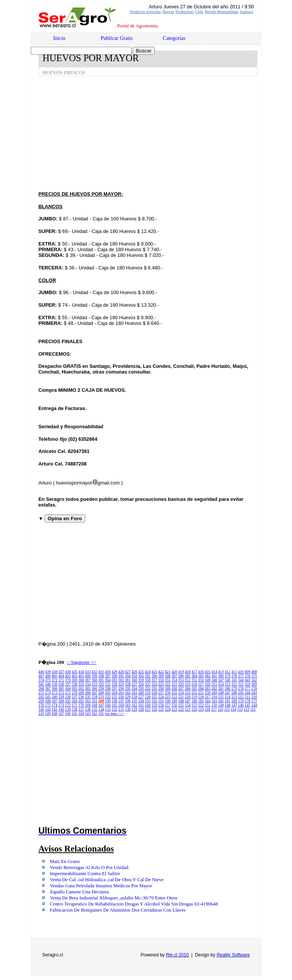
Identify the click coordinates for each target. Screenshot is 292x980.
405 (55, 676)
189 (174, 701)
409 (247, 672)
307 (48, 688)
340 (48, 684)
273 (55, 693)
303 (75, 688)
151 (208, 705)
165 (115, 705)
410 (241, 672)
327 (134, 684)
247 (228, 693)
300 (94, 688)
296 (121, 688)
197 (121, 701)
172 (68, 705)
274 (48, 693)
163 (128, 705)
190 (168, 701)
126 (155, 709)
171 (75, 705)
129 (134, 709)
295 (128, 688)
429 (115, 672)
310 (247, 684)
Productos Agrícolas (145, 12)
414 (214, 672)
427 (128, 672)
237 (75, 697)
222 (174, 697)
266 (101, 693)
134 (101, 709)
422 (161, 672)
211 (248, 697)
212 (241, 697)
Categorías (174, 38)
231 (115, 697)
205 (68, 701)
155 (181, 705)
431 (101, 672)
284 (201, 688)
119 (201, 709)
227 (141, 697)
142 (48, 709)
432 (94, 672)
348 (214, 680)
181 (228, 701)
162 (134, 705)
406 (48, 676)
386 (181, 676)
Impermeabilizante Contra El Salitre (85, 874)
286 (188, 688)
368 (81, 680)
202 (88, 701)
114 (234, 709)
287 (181, 688)
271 (68, 693)
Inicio (60, 38)
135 (94, 709)
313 (228, 684)
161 (141, 705)
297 (115, 688)
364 (108, 680)
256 (168, 693)
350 (201, 680)
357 (155, 680)
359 (141, 680)
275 (41, 693)
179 (241, 701)
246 (234, 693)
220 (188, 697)
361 (128, 680)
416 (201, 672)
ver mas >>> (115, 713)
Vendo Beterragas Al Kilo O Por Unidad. (90, 868)
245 (241, 693)
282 (214, 688)
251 (201, 693)
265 (108, 693)
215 (221, 697)
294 (134, 688)
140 (61, 709)
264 (115, 693)
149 (221, 705)
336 (75, 684)
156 (174, 705)
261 (134, 693)
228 (134, 697)
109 (48, 713)
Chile (199, 12)
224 (161, 697)
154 (188, 705)
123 (174, 709)
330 (115, 684)
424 (148, 672)
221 (181, 697)
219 (194, 697)
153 (194, 705)
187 (188, 701)
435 (75, 672)
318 (194, 684)
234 (94, 697)
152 (201, 705)
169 (88, 705)
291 (155, 688)
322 (168, 684)
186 (194, 701)
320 (181, 684)
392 (141, 676)
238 (68, 697)
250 (208, 693)
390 (155, 676)
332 (101, 684)
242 (41, 697)
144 (254, 705)
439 (48, 672)
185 (201, 701)
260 (141, 693)
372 (55, 680)
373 (48, 680)
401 (81, 676)
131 (121, 709)
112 (247, 709)
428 (121, 672)
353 (181, 680)
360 (134, 680)
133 (108, 709)
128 (141, 709)
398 (101, 676)
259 (148, 693)
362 (121, 680)
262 (128, 693)
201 (94, 701)
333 (94, 684)
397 (108, 676)
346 (228, 680)
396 (115, 676)
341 (41, 684)
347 (221, 680)
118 (207, 709)
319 (188, 684)
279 (234, 688)
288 (174, 688)
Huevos (168, 12)
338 (61, 684)
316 (208, 684)
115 (227, 709)
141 (55, 709)
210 (254, 697)
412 (228, 672)
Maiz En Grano (65, 861)
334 (88, 684)
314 (221, 684)
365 (101, 680)
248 (221, 693)
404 (61, 676)
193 (148, 701)
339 (55, 684)
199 (108, 701)
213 (234, 697)
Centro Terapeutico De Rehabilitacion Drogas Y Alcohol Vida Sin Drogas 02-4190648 (134, 904)
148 (228, 705)
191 (161, 701)
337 (68, 684)
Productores (185, 12)
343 (248, 680)
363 (115, 680)
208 (48, 701)
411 (234, 672)
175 (48, 705)
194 (141, 701)
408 (254, 672)
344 (241, 680)
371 (61, 680)
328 (128, 684)
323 (161, 684)
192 (155, 701)
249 (214, 693)
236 (81, 697)
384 (194, 676)
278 (241, 688)
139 (68, 709)
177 (254, 701)
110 (41, 713)
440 (41, 672)
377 (241, 676)
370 (68, 680)
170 (81, 705)
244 (248, 693)
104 (81, 713)
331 (108, 684)
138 (75, 709)
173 (61, 705)
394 (128, 676)
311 (241, 684)
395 (121, 676)
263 (121, 693)
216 (214, 697)
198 (115, 701)
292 (148, 688)
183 (214, 701)
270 (75, 693)
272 (61, 693)
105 (74, 713)
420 (174, 672)
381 (214, 676)
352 (188, 680)
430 (108, 672)
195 (134, 701)
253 (188, 693)
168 (94, 705)
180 (234, 701)
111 (253, 709)
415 (208, 672)
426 (134, 672)
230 (121, 697)
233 (101, 697)
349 (208, 680)
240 (55, 697)
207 (55, 701)
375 (254, 676)
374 (41, 680)
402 (75, 676)
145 (248, 705)
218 (201, 697)
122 (181, 709)
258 (155, 693)
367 (88, 680)
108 (55, 713)
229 (128, 697)
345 (234, 680)
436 (68, 672)
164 (121, 705)
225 (155, 697)
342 (254, 680)
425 (141, 672)
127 (148, 709)
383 (201, 676)
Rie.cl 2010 (177, 955)
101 (101, 713)
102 (94, 713)
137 (81, 709)
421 (168, 672)
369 (75, 680)
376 (248, 676)
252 (194, 693)
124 (168, 709)
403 (68, 676)
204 (75, 701)
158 (161, 705)
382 (208, 676)
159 (155, 705)
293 (141, 688)
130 (128, 709)
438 (55, 672)
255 (174, 693)
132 (115, 709)
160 (148, 705)
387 (174, 676)
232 (108, 697)
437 (61, 672)
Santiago (247, 12)
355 (168, 680)
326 (141, 684)
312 (234, 684)
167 (101, 705)
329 (121, 684)
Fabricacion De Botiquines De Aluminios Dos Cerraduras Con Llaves (118, 910)
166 (108, 705)
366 (94, 680)
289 (168, 688)
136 (88, 709)
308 (41, 688)
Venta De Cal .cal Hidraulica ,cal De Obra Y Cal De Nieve (107, 880)
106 (68, 713)
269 (81, 693)
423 (155, 672)
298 (108, 688)
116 (220, 709)
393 (134, 676)
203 (81, 701)
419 (181, 672)
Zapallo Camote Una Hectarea (79, 892)
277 (248, 688)
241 (48, 697)
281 (221, 688)
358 (148, 680)
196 (128, 701)
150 (214, 705)
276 (254, 688)
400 (88, 676)
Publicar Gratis (117, 38)
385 (188, 676)
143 (41, 709)
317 (201, 684)
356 (161, 680)
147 (234, 705)
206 (61, 701)
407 (41, 676)
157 (168, 705)
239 (61, 697)
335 (81, 684)
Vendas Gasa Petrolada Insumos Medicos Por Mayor (101, 886)
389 (161, 676)
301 (88, 688)
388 (168, 676)
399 (94, 676)
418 (188, 672)
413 (221, 672)
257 (161, 693)
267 (94, 693)
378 (234, 676)
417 (194, 672)
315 (214, 684)
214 (228, 697)
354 (174, 680)
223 (168, 697)
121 (188, 709)
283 (208, 688)
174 (55, 705)
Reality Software (233, 955)
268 (88, 693)
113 (240, 709)
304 (68, 688)
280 (228, 688)
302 (81, 688)
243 (254, 693)
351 (194, 680)
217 (208, 697)
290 (161, 688)
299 (101, 688)
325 (148, 684)
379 (228, 676)
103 (88, 713)
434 (81, 672)
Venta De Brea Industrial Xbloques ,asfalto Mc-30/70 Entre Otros (114, 898)
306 (55, 688)
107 (61, 713)
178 (248, 701)
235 (88, 697)
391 (148, 676)
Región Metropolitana (222, 12)
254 (181, 693)
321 (174, 684)
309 (254, 684)
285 (194, 688)
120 (194, 709)
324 (155, 684)
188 (181, 701)
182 (221, 701)
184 (208, 701)
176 (41, 705)
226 (148, 697)
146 (241, 705)
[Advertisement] (165, 133)
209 (41, 701)
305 (61, 688)
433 (88, 672)
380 (221, 676)
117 (214, 709)
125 (161, 709)
